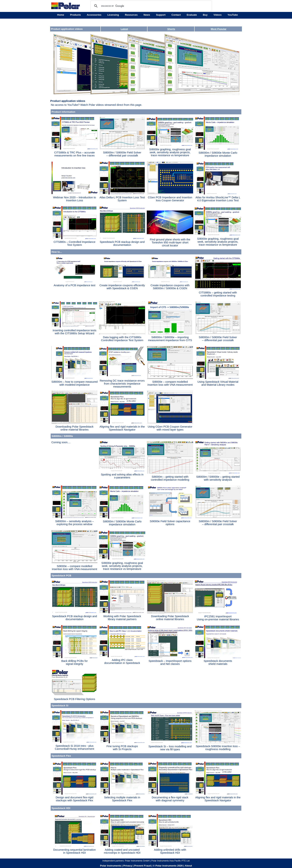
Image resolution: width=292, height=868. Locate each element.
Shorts (171, 29)
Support (161, 15)
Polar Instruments (111, 866)
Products (75, 15)
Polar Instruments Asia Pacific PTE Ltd (170, 861)
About (188, 866)
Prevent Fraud (142, 866)
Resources (131, 15)
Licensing (113, 15)
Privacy (128, 866)
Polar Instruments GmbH (137, 861)
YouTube (233, 15)
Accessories (94, 15)
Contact (176, 15)
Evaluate (192, 15)
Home (61, 15)
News (147, 15)
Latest (124, 29)
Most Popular (219, 29)
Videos (217, 15)
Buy (205, 15)
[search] (151, 6)
